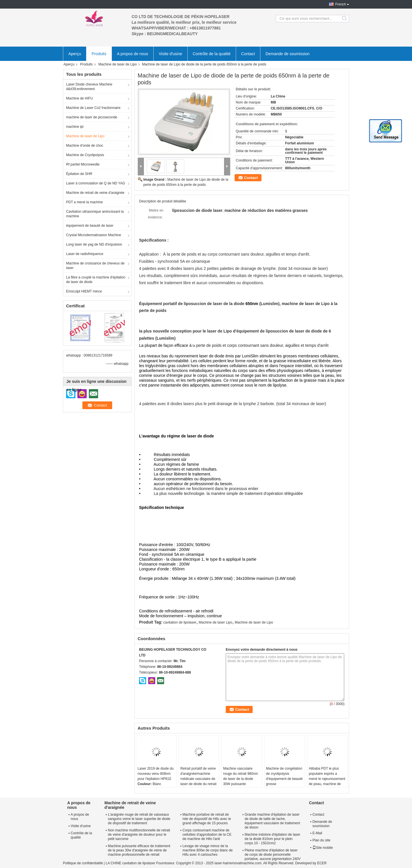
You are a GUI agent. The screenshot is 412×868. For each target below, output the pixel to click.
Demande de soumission (288, 54)
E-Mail (317, 833)
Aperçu (75, 54)
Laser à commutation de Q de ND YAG (96, 183)
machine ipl (75, 127)
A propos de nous (133, 54)
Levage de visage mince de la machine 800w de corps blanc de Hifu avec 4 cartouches (208, 850)
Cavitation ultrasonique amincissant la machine (95, 214)
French (341, 4)
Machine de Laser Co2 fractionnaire (93, 108)
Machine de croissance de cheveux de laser (95, 266)
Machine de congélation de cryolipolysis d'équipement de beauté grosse (284, 776)
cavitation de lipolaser (180, 622)
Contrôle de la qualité (212, 54)
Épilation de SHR (79, 174)
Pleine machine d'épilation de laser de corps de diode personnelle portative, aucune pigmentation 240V (273, 855)
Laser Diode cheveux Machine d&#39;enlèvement (89, 87)
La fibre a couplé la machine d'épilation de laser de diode (96, 280)
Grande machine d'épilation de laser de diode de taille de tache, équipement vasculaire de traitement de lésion (272, 821)
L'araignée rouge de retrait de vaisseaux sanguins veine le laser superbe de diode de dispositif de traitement (139, 819)
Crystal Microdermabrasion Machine (94, 235)
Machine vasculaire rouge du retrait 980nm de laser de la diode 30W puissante (240, 776)
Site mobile (323, 848)
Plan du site (321, 840)
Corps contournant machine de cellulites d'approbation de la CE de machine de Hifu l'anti (207, 835)
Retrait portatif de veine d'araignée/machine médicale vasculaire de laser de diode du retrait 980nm (198, 779)
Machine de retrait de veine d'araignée (95, 193)
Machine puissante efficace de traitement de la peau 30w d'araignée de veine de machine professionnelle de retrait (139, 850)
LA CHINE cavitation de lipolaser (130, 863)
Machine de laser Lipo (216, 622)
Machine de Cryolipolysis (85, 155)
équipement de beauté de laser (90, 226)
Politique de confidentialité (83, 863)
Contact (248, 54)
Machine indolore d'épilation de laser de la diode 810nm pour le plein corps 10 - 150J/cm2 (272, 839)
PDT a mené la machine (85, 202)
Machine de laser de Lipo (118, 64)
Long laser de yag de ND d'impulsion (94, 244)
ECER (322, 863)
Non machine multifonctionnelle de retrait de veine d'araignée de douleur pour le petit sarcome (139, 835)
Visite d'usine (171, 54)
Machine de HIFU (79, 98)
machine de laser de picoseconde (92, 117)
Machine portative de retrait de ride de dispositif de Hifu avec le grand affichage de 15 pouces (207, 819)
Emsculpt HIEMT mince (84, 291)
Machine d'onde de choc (85, 146)
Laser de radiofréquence (85, 254)
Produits (99, 54)
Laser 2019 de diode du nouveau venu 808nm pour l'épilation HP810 (156, 774)
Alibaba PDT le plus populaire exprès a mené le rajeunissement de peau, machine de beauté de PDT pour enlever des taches (327, 781)
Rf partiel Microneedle (83, 164)
